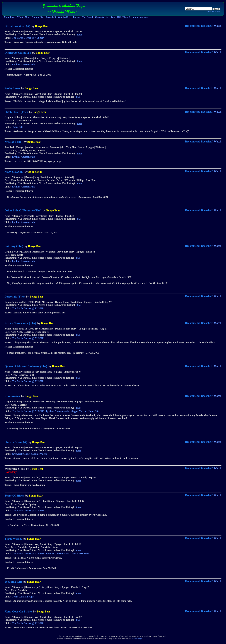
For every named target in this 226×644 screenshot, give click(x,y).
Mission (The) (13, 142)
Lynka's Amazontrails (24, 65)
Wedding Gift (13, 582)
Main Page (9, 17)
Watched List (64, 17)
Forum (76, 17)
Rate (79, 35)
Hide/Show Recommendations (132, 17)
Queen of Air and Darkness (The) (26, 366)
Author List (38, 17)
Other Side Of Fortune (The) (23, 210)
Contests (99, 17)
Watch (218, 26)
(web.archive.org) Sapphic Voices (29, 454)
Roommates (12, 396)
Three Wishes (13, 539)
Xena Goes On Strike (18, 611)
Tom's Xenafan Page (23, 597)
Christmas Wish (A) (17, 26)
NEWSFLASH (14, 172)
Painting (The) (14, 246)
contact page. (137, 639)
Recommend (192, 26)
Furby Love (12, 88)
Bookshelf (51, 17)
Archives (111, 17)
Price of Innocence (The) (20, 323)
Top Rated (88, 17)
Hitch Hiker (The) (16, 112)
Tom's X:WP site (80, 554)
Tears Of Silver (14, 495)
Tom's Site (18, 127)
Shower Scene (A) (16, 442)
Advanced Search (213, 12)
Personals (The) (15, 296)
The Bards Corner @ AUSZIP (28, 38)
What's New (23, 17)
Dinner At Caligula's (18, 53)
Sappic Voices (79, 411)
